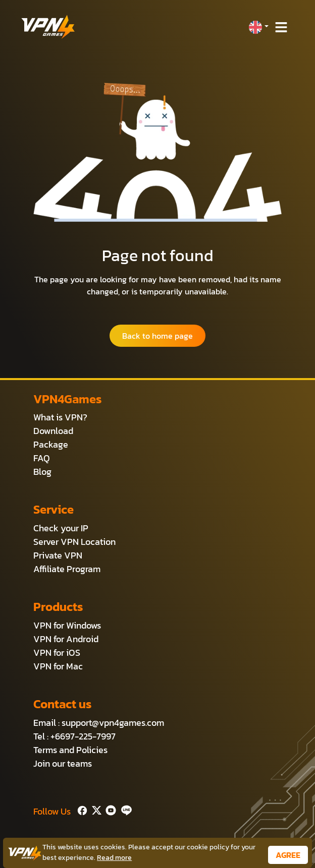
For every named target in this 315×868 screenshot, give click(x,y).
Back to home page (157, 336)
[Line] (124, 809)
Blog (42, 472)
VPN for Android (66, 639)
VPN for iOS (57, 653)
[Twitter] (95, 809)
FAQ (42, 458)
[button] (258, 27)
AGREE (288, 855)
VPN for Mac (58, 666)
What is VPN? (60, 417)
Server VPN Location (74, 542)
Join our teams (63, 763)
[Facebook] (81, 809)
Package (51, 444)
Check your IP (61, 528)
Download (53, 431)
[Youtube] (109, 809)
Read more (114, 858)
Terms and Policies (70, 750)
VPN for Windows (67, 625)
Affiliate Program (67, 569)
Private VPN (58, 555)
